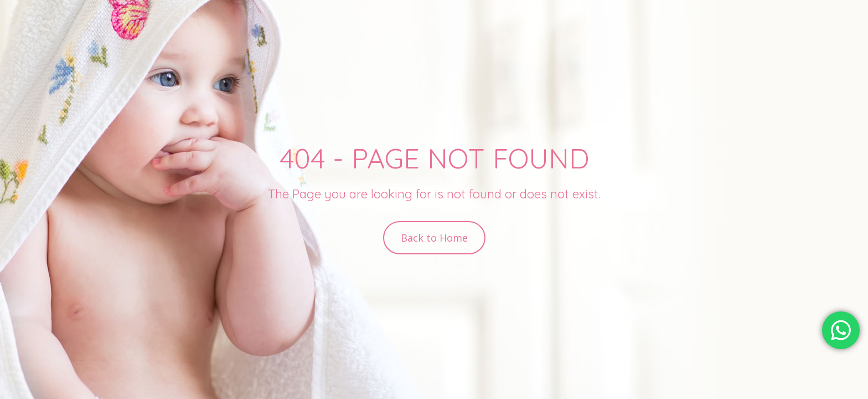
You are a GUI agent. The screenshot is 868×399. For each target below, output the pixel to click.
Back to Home (434, 238)
